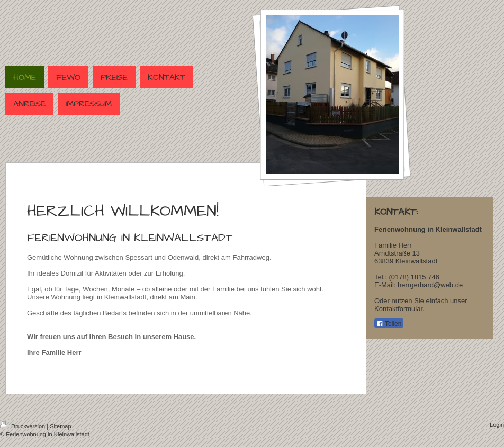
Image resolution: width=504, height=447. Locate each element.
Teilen (389, 324)
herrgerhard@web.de (430, 285)
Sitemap (60, 426)
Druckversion (23, 426)
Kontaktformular (398, 309)
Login (497, 425)
